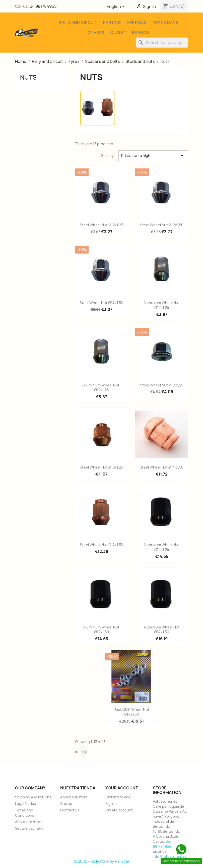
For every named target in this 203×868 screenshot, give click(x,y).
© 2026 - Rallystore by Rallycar (102, 861)
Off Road (137, 23)
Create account (119, 810)
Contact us (70, 810)
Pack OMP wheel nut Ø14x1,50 (131, 712)
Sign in (111, 804)
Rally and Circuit (78, 23)
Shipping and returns (33, 797)
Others (96, 33)
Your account (122, 788)
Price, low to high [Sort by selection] (153, 156)
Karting (112, 23)
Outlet (118, 33)
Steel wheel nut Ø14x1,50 (101, 303)
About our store (29, 822)
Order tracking (118, 797)
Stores (66, 804)
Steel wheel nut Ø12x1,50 (162, 225)
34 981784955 (43, 6)
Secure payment (29, 828)
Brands (141, 33)
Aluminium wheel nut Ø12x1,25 (162, 305)
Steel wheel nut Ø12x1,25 (101, 225)
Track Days (165, 23)
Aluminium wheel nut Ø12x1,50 (101, 630)
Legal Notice (26, 804)
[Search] (162, 43)
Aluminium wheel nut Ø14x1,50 (162, 630)
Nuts (28, 77)
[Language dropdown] (116, 7)
